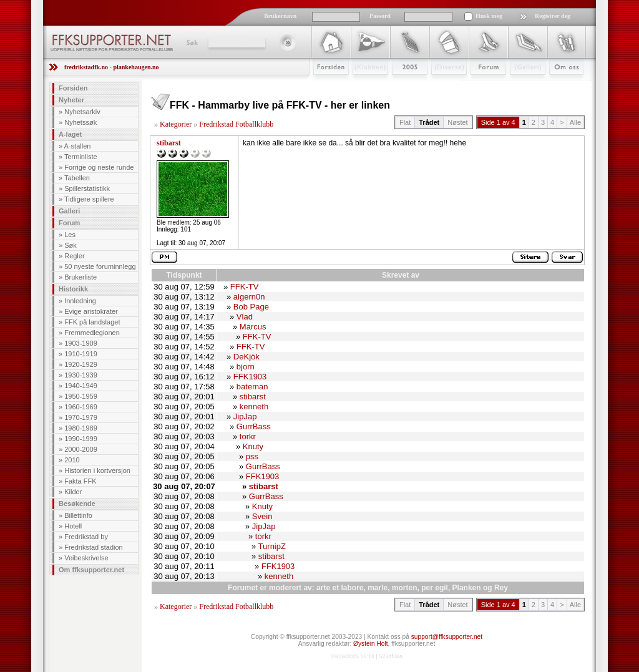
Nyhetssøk (80, 122)
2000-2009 (81, 449)
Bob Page (251, 307)
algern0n (249, 297)
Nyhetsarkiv (82, 112)
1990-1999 (81, 439)
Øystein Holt (370, 644)
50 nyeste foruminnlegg (100, 266)
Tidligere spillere (89, 199)
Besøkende (77, 504)
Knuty (253, 446)
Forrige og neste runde (99, 167)
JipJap (245, 416)
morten (405, 588)
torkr (248, 436)
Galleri (519, 85)
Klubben (364, 85)
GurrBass (254, 426)
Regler (74, 256)
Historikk (73, 289)
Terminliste (81, 157)
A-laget (70, 134)
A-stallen (78, 146)
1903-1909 (81, 343)
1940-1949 (81, 386)
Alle (575, 122)
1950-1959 (81, 396)
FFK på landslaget (92, 322)
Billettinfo (78, 515)
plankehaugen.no (136, 67)
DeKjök (246, 357)
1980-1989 (81, 428)
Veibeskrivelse (86, 558)
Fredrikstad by (86, 537)
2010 (72, 460)
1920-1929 (81, 364)
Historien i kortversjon (97, 470)
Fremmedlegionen (92, 333)
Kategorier (176, 124)
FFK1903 (250, 377)
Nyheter (71, 100)
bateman (252, 387)
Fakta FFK (80, 481)
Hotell (73, 526)
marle (378, 588)
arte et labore (340, 588)
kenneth (254, 407)
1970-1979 (81, 417)
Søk (191, 42)
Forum (480, 85)
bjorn (246, 367)
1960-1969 (81, 407)
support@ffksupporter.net (447, 637)
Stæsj (439, 85)
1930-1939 (81, 375)
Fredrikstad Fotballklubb (236, 124)
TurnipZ (272, 546)
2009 (398, 85)
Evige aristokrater (91, 311)
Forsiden (325, 85)
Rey (501, 588)
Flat (405, 122)
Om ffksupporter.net (91, 570)
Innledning (80, 301)
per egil (435, 588)
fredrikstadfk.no (86, 67)
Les (70, 235)
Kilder (73, 492)
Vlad (245, 317)
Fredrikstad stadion (94, 547)
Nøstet (457, 122)
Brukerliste (80, 277)
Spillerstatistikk (87, 188)
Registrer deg (553, 16)
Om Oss (561, 85)
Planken (467, 588)
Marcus (253, 327)
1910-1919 (81, 354)
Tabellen (77, 178)
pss (252, 456)
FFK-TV (245, 287)
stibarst (169, 143)
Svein (262, 516)
